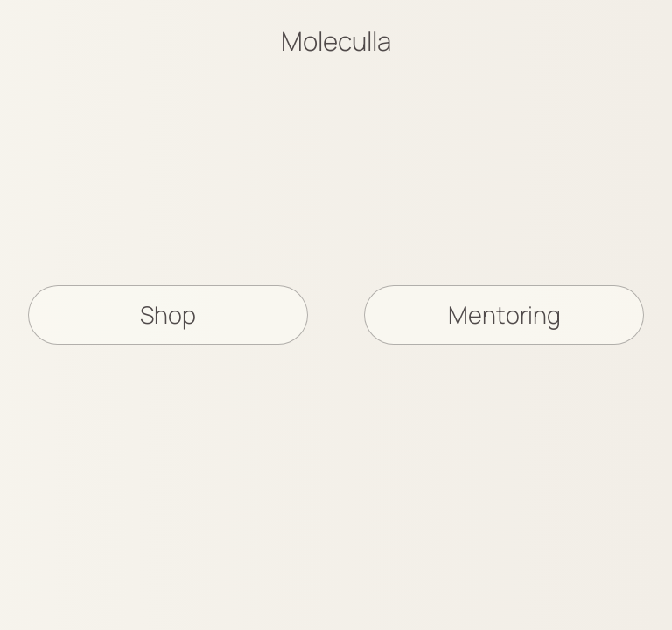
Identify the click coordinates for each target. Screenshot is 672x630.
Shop (168, 315)
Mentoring (504, 315)
